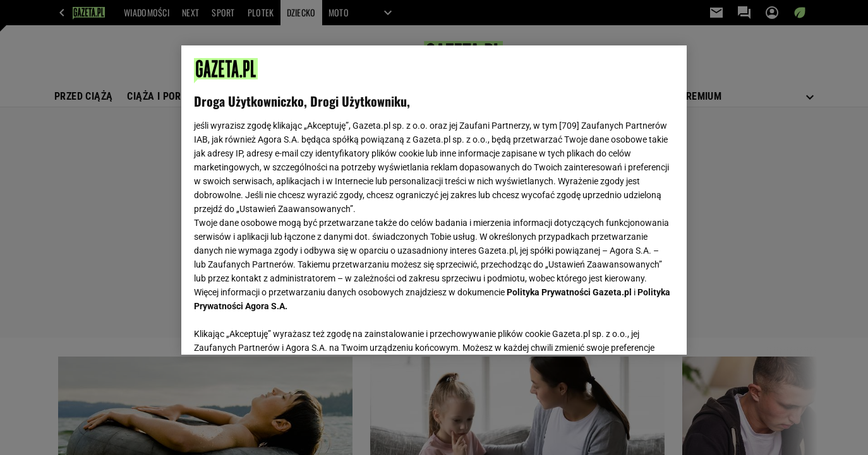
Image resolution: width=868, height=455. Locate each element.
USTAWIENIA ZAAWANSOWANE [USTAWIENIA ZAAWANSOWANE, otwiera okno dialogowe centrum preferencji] (276, 329)
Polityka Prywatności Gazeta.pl (569, 292)
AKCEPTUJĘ (631, 330)
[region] (434, 200)
